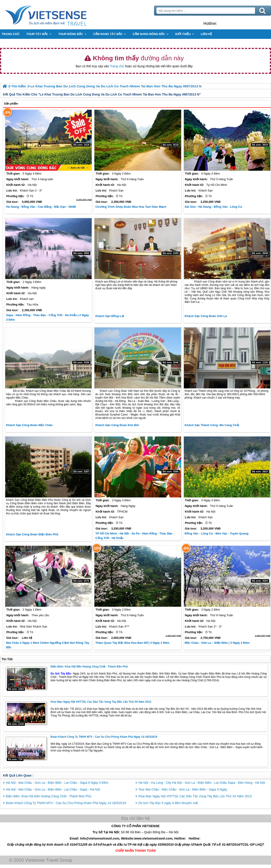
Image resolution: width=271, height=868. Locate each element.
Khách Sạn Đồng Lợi (110, 316)
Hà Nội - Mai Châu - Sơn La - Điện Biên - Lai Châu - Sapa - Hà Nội (53, 789)
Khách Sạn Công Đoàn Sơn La (206, 316)
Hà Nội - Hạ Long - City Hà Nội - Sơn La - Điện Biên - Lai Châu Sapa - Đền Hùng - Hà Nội (202, 783)
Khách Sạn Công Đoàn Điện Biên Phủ (32, 534)
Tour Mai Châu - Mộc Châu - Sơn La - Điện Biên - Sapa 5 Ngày (183, 789)
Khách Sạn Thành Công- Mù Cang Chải (212, 425)
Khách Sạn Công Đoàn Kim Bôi (117, 425)
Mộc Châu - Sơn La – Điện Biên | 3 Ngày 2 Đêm (217, 643)
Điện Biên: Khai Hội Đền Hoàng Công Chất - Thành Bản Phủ (89, 667)
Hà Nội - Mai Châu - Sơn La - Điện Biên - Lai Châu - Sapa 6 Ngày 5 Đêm (57, 783)
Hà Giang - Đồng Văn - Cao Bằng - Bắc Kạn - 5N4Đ (41, 207)
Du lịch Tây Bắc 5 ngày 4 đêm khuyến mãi (168, 803)
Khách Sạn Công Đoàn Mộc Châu (29, 425)
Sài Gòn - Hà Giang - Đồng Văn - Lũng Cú (213, 207)
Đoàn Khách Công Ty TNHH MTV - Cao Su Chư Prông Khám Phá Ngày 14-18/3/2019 (104, 737)
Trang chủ (117, 66)
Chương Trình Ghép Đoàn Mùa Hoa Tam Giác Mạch (131, 207)
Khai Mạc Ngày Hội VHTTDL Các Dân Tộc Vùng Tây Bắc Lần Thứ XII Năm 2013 (101, 702)
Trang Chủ (57, 15)
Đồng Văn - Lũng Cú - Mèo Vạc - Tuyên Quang (217, 533)
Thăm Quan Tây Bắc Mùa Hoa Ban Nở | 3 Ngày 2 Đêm (132, 643)
